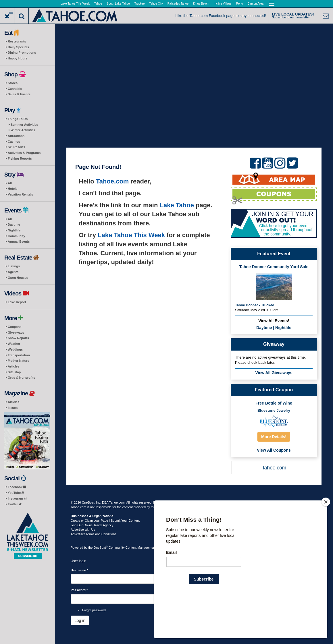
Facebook (17, 487)
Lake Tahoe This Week (75, 4)
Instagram (17, 498)
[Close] (326, 539)
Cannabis (15, 89)
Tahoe (98, 4)
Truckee (140, 4)
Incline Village (223, 4)
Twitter (15, 504)
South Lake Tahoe (118, 4)
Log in (80, 620)
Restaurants (17, 41)
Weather (14, 344)
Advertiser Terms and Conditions (94, 534)
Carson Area (256, 4)
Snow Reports (18, 338)
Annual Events (19, 241)
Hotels (13, 189)
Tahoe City (156, 4)
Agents (13, 272)
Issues (13, 408)
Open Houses (18, 278)
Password (79, 590)
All (10, 183)
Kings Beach (201, 4)
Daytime (14, 225)
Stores (13, 83)
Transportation (19, 355)
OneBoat (101, 548)
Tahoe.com (112, 181)
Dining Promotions (22, 53)
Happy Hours (18, 58)
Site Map (14, 372)
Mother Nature (19, 361)
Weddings (15, 349)
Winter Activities (23, 130)
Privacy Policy (186, 502)
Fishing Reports (20, 158)
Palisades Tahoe (178, 4)
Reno (240, 4)
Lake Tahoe (177, 205)
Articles (14, 366)
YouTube (16, 493)
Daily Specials (18, 47)
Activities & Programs (24, 153)
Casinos (14, 142)
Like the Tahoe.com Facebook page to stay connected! (221, 16)
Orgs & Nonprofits (21, 378)
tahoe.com (275, 468)
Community (17, 236)
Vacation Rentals (20, 194)
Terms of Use (164, 502)
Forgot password (94, 610)
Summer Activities (24, 125)
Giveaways (16, 332)
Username (79, 570)
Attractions (16, 136)
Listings (14, 266)
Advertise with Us (83, 529)
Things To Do (18, 119)
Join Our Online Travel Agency (92, 525)
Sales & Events (19, 94)
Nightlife (14, 230)
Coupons (15, 327)
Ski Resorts (17, 147)
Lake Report (17, 302)
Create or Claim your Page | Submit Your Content (105, 521)
